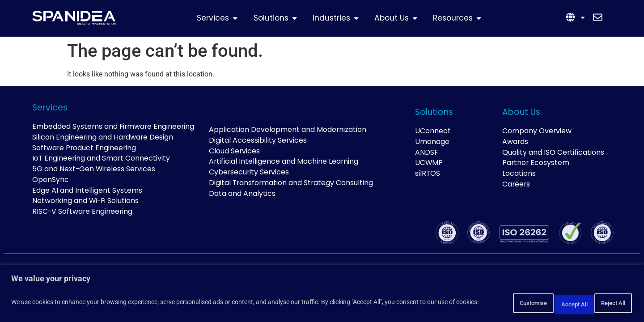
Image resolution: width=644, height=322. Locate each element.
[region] (322, 295)
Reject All (548, 304)
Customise (490, 304)
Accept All (606, 304)
